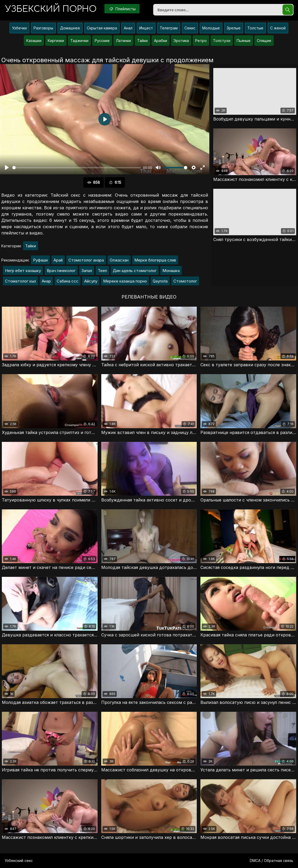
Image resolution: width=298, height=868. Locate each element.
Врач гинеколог (61, 271)
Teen (102, 271)
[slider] (77, 168)
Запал (87, 271)
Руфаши (40, 260)
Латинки (123, 41)
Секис (190, 28)
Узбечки (19, 28)
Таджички (79, 41)
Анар (46, 281)
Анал (128, 28)
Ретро (201, 41)
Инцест (146, 28)
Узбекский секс (19, 861)
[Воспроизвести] (7, 168)
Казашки (34, 41)
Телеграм (169, 28)
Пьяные (244, 41)
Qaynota (160, 281)
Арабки (161, 41)
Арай (58, 260)
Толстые (255, 28)
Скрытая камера (102, 28)
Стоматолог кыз (20, 281)
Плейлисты (122, 9)
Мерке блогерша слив (155, 260)
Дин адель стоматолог (135, 271)
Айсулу (91, 281)
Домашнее (70, 28)
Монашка (171, 271)
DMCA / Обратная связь (272, 861)
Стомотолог (185, 281)
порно (51, 9)
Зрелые (234, 28)
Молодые (211, 28)
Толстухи (222, 41)
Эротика (181, 41)
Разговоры (43, 28)
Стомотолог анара (86, 260)
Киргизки (56, 41)
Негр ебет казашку (23, 271)
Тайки (142, 41)
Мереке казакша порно (125, 281)
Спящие (264, 41)
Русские (102, 41)
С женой (278, 28)
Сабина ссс (68, 281)
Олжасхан (119, 260)
